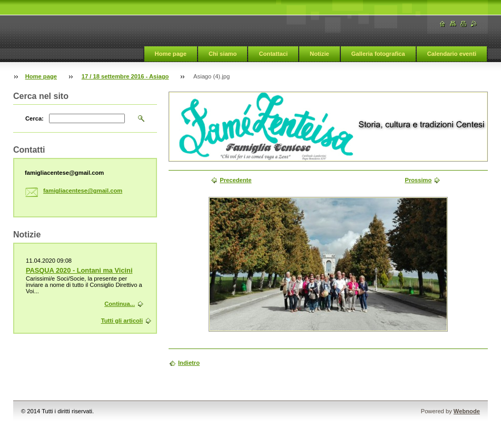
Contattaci (273, 54)
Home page (171, 54)
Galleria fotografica (378, 54)
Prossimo (418, 180)
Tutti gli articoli (122, 321)
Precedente (235, 180)
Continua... (120, 304)
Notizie (320, 54)
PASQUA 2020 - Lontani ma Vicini (79, 270)
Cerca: (35, 118)
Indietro (189, 363)
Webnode (467, 411)
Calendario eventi (452, 54)
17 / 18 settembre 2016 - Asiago (125, 76)
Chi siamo (223, 54)
